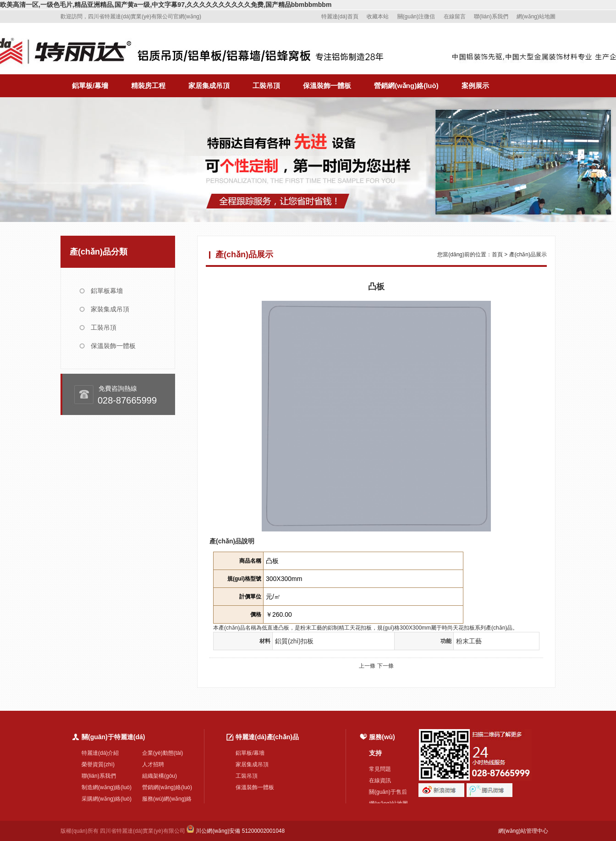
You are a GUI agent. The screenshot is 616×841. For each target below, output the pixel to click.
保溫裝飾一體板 (327, 86)
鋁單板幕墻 (107, 291)
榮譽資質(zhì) (98, 764)
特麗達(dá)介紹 (100, 753)
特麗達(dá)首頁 (340, 17)
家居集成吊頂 (209, 86)
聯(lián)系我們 (491, 17)
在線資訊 (380, 780)
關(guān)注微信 (416, 17)
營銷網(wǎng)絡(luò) (406, 86)
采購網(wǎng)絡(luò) (107, 799)
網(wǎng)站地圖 (536, 17)
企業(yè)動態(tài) (162, 753)
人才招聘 (153, 764)
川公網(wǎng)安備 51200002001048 (236, 831)
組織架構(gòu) (159, 776)
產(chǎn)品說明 (232, 541)
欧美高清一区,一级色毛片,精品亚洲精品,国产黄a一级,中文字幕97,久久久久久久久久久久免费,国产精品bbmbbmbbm (166, 5)
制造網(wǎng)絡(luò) (107, 787)
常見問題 (380, 769)
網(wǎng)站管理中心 (523, 831)
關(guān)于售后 (388, 792)
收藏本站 (378, 17)
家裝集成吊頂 (110, 309)
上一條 (367, 666)
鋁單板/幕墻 (90, 86)
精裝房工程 (148, 86)
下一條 (385, 666)
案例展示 (475, 86)
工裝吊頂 (266, 86)
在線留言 (455, 17)
